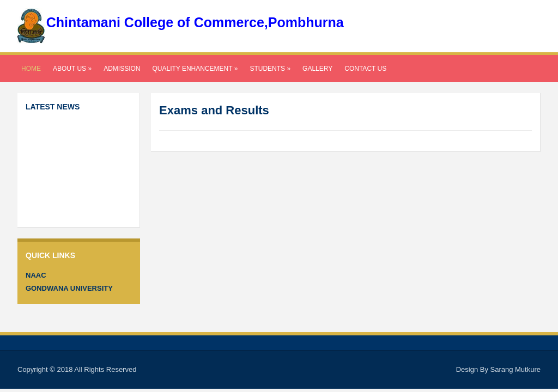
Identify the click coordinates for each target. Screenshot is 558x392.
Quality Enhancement (195, 69)
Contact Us (365, 69)
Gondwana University (69, 288)
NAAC (36, 275)
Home (31, 69)
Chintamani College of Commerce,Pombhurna (195, 22)
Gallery (317, 69)
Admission (122, 69)
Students (270, 69)
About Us (72, 69)
